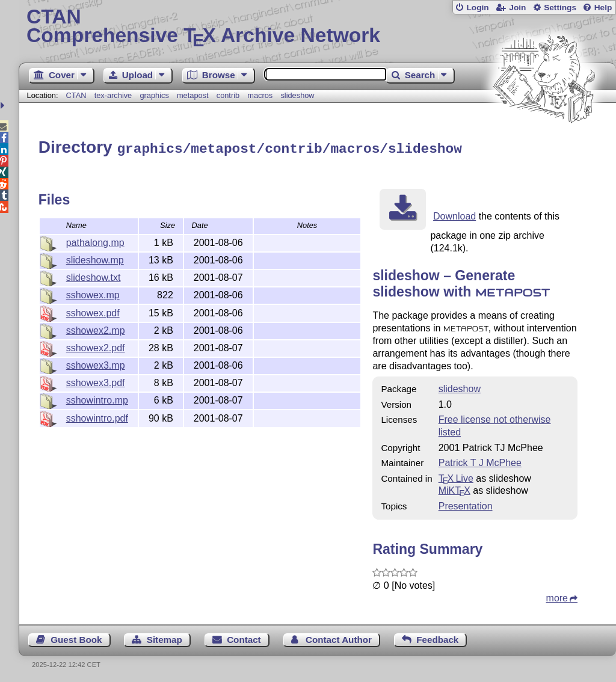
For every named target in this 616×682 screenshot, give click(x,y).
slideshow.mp (95, 258)
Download (454, 214)
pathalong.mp (95, 241)
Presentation (466, 504)
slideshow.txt (94, 276)
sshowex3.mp (96, 364)
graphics (154, 95)
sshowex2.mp (96, 329)
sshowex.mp (93, 293)
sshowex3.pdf (96, 381)
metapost (193, 95)
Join (517, 8)
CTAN (76, 95)
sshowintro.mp (97, 398)
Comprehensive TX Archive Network (317, 27)
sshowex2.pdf (96, 346)
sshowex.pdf (93, 311)
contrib (228, 95)
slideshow (297, 95)
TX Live (456, 477)
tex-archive (113, 95)
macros (260, 95)
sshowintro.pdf (97, 416)
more (557, 596)
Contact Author (339, 638)
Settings (560, 8)
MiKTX (454, 489)
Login (477, 8)
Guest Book (76, 638)
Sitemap (165, 638)
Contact (244, 638)
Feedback (437, 638)
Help (603, 8)
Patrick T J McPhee (480, 461)
